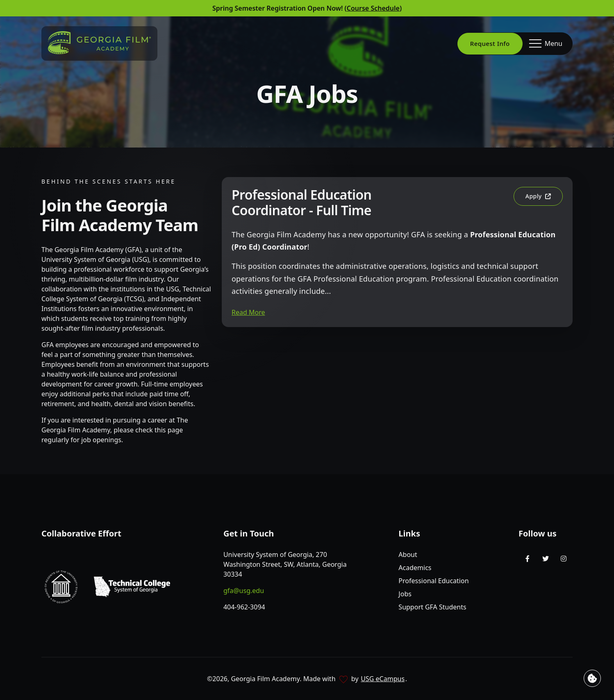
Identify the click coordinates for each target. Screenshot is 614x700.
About (408, 555)
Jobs (405, 594)
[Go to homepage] (99, 43)
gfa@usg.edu (244, 591)
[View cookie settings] (592, 678)
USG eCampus (383, 679)
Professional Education (433, 581)
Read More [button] (248, 312)
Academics (415, 568)
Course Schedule (373, 8)
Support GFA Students (432, 607)
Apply (544, 199)
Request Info (490, 43)
